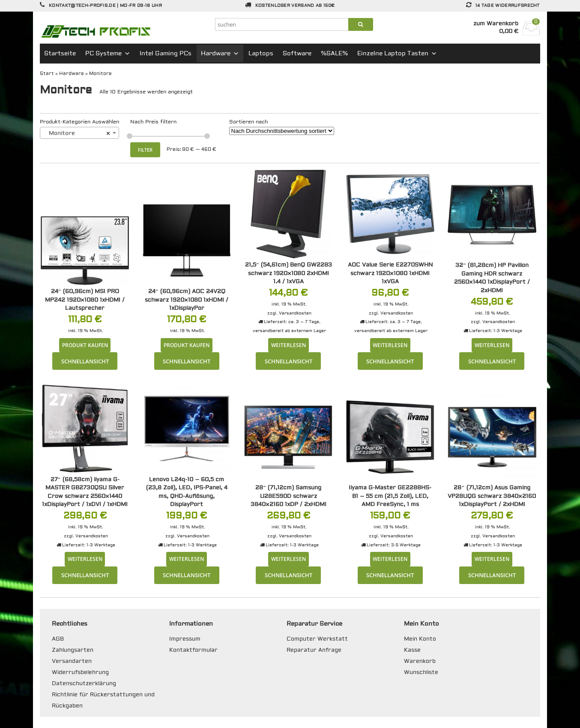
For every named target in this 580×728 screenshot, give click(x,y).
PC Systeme (108, 54)
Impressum (185, 639)
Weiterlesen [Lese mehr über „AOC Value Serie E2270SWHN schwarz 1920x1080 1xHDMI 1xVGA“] (390, 345)
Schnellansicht (85, 361)
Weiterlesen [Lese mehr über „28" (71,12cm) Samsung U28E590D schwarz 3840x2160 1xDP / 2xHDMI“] (289, 559)
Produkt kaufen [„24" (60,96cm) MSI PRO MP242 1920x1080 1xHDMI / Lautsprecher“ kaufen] (85, 345)
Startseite (60, 54)
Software (297, 54)
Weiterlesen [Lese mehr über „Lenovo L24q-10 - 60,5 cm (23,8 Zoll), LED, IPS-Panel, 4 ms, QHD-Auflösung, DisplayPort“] (187, 559)
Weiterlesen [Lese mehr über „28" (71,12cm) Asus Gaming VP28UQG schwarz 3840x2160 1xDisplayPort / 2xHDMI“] (492, 559)
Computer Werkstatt (317, 639)
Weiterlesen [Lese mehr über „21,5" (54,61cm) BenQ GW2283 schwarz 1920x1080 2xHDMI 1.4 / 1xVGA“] (289, 345)
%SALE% (334, 54)
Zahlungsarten (73, 650)
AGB (58, 639)
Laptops (261, 54)
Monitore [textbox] (77, 133)
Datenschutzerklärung (84, 683)
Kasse (412, 650)
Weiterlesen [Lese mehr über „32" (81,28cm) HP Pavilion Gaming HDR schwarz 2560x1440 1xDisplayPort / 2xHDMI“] (492, 345)
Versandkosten (295, 313)
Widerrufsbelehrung (80, 672)
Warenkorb (420, 661)
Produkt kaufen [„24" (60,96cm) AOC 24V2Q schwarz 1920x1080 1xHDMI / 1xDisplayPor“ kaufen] (187, 345)
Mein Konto (420, 639)
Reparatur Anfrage (314, 650)
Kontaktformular (193, 650)
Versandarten (72, 661)
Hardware (220, 54)
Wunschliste (421, 672)
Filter (145, 150)
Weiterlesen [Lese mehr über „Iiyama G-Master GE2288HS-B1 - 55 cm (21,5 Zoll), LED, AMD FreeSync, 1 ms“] (390, 559)
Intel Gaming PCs (166, 54)
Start (47, 73)
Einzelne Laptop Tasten (397, 54)
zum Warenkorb (496, 24)
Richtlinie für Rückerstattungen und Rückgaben (103, 700)
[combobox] (79, 133)
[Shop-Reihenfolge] (282, 131)
